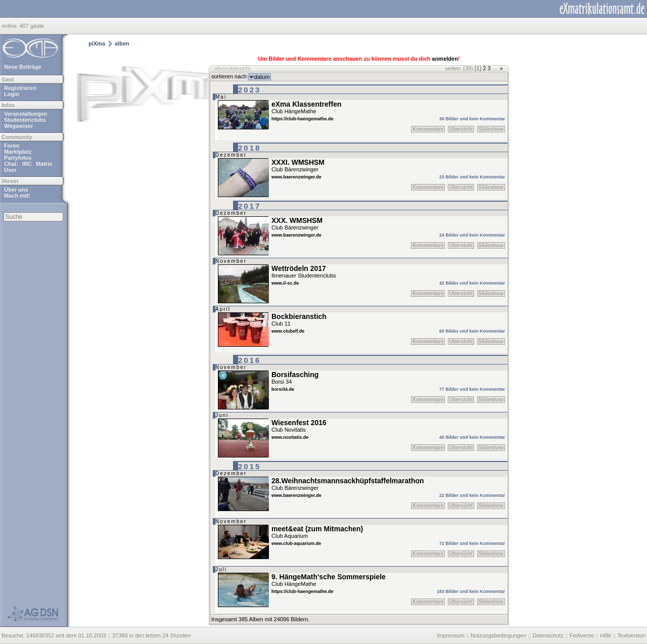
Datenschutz (548, 635)
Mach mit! (17, 196)
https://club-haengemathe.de (303, 119)
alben (122, 43)
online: (10, 26)
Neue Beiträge (23, 67)
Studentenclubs (25, 120)
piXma (97, 43)
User (10, 170)
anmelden (445, 59)
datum (262, 77)
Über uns (16, 190)
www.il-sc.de (285, 283)
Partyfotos (18, 158)
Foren (12, 146)
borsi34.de (283, 389)
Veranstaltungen (26, 114)
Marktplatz (18, 152)
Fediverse (582, 635)
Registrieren (20, 88)
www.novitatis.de (290, 437)
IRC (27, 164)
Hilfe (606, 635)
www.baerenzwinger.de (296, 177)
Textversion (631, 635)
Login (12, 94)
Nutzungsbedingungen (498, 635)
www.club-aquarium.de (296, 543)
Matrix (44, 164)
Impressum (450, 635)
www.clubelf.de (288, 331)
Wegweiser (18, 126)
